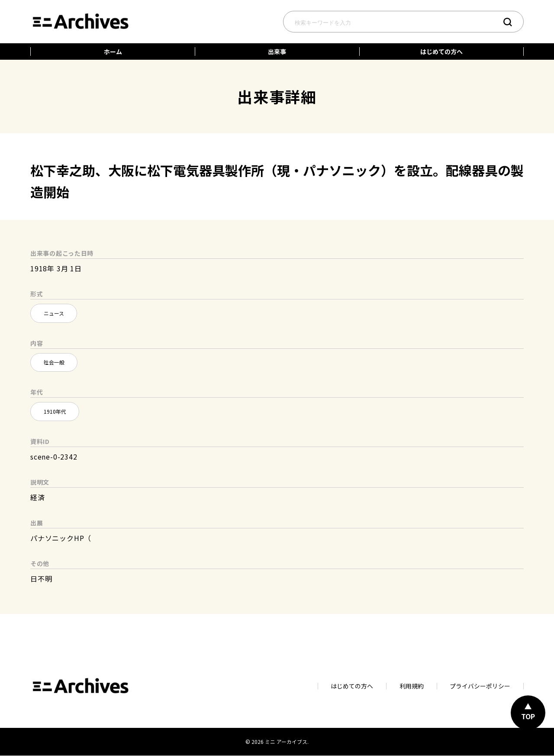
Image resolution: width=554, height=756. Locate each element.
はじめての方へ (441, 51)
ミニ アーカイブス (286, 742)
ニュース (54, 313)
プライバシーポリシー (480, 687)
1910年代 (55, 412)
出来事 (277, 51)
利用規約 (411, 687)
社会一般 (54, 362)
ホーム (113, 51)
